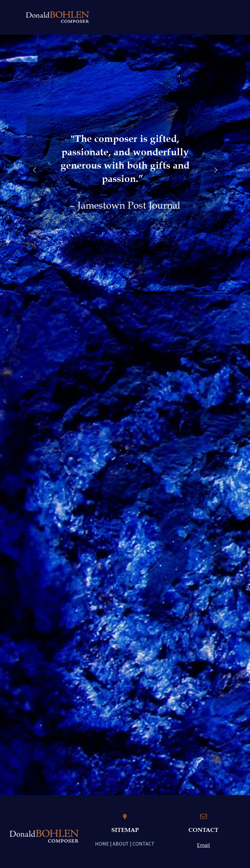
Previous (34, 174)
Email (203, 845)
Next (216, 174)
